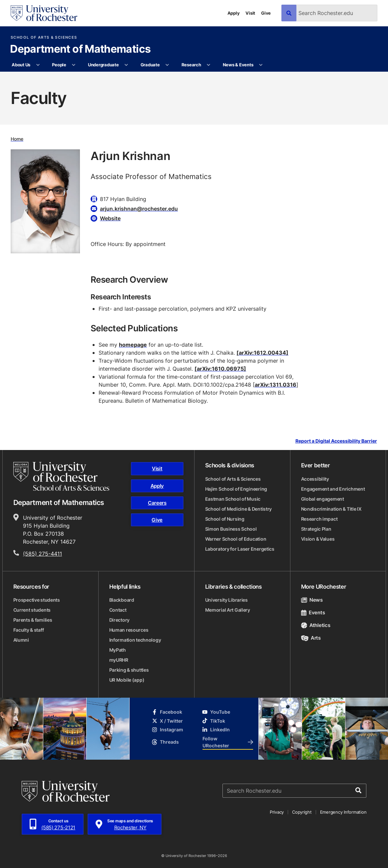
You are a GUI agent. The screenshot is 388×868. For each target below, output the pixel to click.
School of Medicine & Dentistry (239, 509)
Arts (311, 638)
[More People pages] (74, 65)
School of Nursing (225, 519)
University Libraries (226, 600)
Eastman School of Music (233, 499)
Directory (119, 620)
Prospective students (37, 600)
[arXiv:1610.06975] (220, 369)
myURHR (119, 660)
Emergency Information (343, 812)
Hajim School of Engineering (236, 489)
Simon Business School (231, 529)
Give (266, 13)
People (59, 65)
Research (191, 65)
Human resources (129, 630)
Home (17, 139)
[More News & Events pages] (261, 65)
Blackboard (122, 600)
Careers (157, 503)
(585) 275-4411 (42, 554)
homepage (133, 345)
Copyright (302, 812)
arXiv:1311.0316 (276, 385)
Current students (32, 610)
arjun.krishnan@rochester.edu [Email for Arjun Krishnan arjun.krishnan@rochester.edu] (139, 209)
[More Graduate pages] (167, 65)
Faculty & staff (29, 630)
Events (313, 612)
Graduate (150, 65)
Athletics (316, 625)
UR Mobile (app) (127, 680)
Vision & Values (318, 539)
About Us (21, 65)
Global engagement (323, 499)
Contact (118, 610)
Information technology (135, 640)
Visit (250, 13)
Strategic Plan (316, 529)
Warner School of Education (236, 539)
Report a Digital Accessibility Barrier (336, 441)
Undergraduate (103, 65)
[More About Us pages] (38, 65)
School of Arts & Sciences (44, 37)
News (312, 600)
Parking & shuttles (129, 670)
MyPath (118, 650)
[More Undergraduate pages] (126, 65)
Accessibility (315, 479)
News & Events (238, 65)
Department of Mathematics (80, 49)
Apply (234, 13)
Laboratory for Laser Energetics (240, 549)
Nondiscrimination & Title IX (331, 509)
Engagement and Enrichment (333, 489)
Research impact (319, 519)
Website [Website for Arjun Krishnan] (110, 218)
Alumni (21, 640)
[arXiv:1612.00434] (262, 353)
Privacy (277, 812)
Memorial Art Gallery (228, 610)
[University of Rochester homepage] (44, 13)
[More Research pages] (209, 65)
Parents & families (33, 620)
